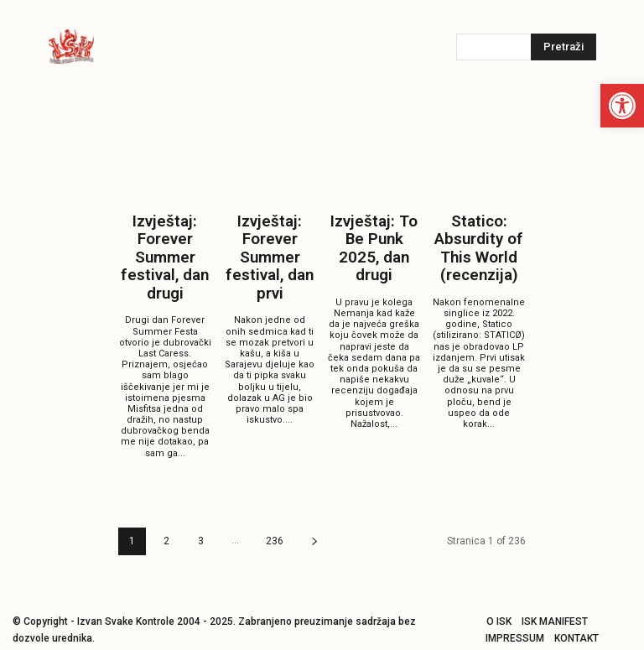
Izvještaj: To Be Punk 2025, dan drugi (374, 235)
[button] (622, 106)
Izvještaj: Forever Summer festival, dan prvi (270, 250)
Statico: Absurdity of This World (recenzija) (479, 242)
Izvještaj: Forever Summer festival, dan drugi (165, 250)
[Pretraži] (563, 47)
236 (275, 524)
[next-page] (314, 525)
